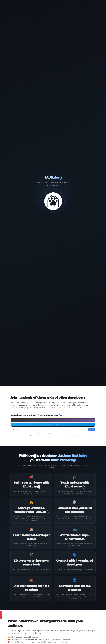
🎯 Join (92, 429)
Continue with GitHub (53, 420)
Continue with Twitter (53, 425)
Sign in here (68, 433)
